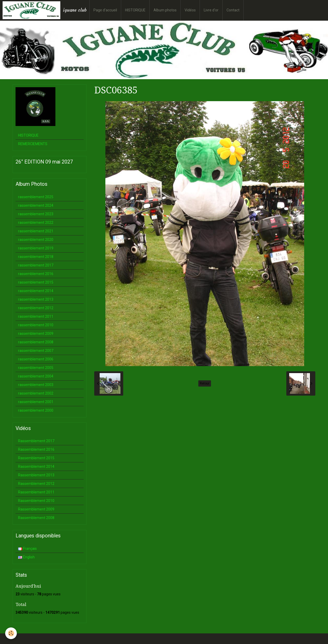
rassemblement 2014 (36, 291)
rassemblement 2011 (36, 316)
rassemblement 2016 (36, 274)
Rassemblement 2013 (36, 475)
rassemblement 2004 (36, 376)
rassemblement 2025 (36, 197)
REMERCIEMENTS (33, 144)
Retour (205, 383)
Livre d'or (211, 10)
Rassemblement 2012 (36, 484)
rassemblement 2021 (36, 231)
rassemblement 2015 (36, 282)
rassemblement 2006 (36, 359)
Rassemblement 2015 (36, 458)
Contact (233, 10)
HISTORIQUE (135, 10)
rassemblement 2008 (36, 342)
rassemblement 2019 (36, 248)
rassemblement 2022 (36, 223)
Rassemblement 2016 (36, 449)
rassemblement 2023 (36, 214)
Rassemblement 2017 (36, 441)
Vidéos (190, 10)
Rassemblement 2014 (36, 467)
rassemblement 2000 (36, 410)
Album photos (165, 10)
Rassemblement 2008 (36, 518)
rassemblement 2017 (36, 265)
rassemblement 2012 (36, 308)
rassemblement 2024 (36, 205)
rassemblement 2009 (36, 334)
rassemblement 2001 (36, 402)
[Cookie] (11, 633)
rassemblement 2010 (36, 325)
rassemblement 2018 (36, 257)
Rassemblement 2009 (36, 509)
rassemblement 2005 (36, 368)
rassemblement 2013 (36, 299)
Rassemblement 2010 (36, 501)
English (26, 557)
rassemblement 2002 (36, 393)
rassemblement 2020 (36, 240)
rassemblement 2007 (36, 351)
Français (27, 549)
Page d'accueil (105, 10)
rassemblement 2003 (36, 385)
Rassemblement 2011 (36, 492)
